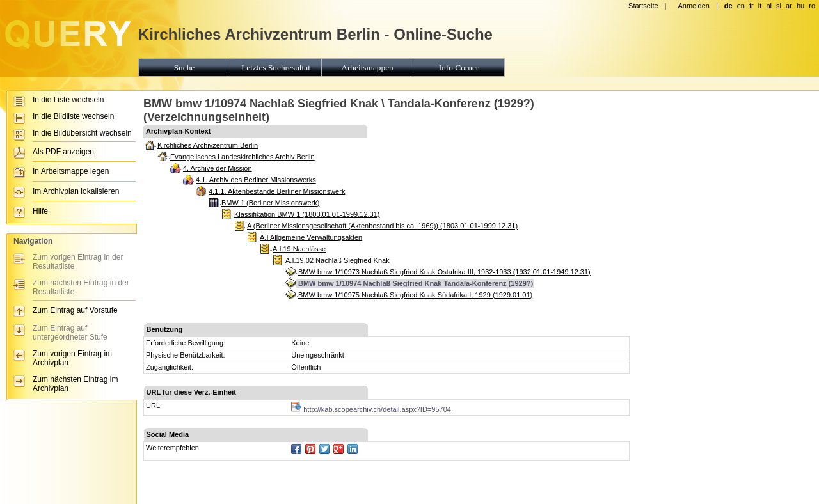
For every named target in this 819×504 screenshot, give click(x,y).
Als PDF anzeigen (63, 152)
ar (789, 6)
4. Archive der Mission (218, 168)
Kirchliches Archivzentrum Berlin (208, 145)
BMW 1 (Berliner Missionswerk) (270, 203)
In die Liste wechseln (68, 100)
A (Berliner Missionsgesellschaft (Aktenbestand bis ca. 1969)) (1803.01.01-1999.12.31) (382, 226)
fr (751, 6)
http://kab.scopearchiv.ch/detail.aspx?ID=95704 (371, 409)
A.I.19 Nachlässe (299, 249)
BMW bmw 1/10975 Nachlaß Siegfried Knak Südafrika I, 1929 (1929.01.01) (415, 295)
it (760, 6)
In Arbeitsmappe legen (71, 171)
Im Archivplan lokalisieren (76, 191)
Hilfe (40, 211)
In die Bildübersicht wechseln (82, 133)
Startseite (643, 6)
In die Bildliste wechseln (73, 116)
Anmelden (694, 6)
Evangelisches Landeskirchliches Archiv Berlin (243, 157)
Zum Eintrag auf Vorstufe (75, 310)
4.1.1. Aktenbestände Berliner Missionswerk (277, 191)
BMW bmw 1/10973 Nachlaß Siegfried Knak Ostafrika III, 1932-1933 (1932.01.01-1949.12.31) (444, 272)
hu (800, 6)
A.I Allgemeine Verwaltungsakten (311, 237)
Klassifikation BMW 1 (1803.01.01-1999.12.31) (307, 214)
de (728, 6)
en (741, 6)
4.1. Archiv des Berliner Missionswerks (256, 180)
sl (779, 6)
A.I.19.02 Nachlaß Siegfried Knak (338, 260)
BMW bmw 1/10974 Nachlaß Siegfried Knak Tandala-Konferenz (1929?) (416, 283)
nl (769, 6)
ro (812, 6)
